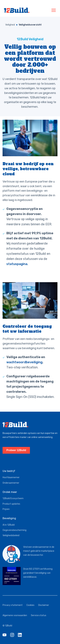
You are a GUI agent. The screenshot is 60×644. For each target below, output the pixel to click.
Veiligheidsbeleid (11, 535)
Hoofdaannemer (11, 477)
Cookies (30, 605)
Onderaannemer (11, 483)
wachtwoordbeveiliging (24, 362)
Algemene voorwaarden (15, 615)
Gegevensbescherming (14, 530)
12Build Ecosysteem (13, 498)
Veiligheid (10, 25)
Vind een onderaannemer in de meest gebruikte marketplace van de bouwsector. (39, 551)
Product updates (11, 504)
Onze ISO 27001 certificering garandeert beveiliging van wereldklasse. (38, 573)
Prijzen (6, 509)
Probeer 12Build (16, 450)
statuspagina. (17, 264)
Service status (39, 615)
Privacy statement (13, 605)
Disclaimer (44, 605)
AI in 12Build (9, 525)
